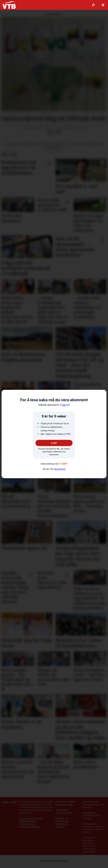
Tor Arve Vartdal (64, 816)
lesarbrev (26, 147)
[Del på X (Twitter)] (54, 135)
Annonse (60, 830)
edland (11, 147)
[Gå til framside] (9, 5)
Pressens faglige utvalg (31, 821)
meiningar (42, 147)
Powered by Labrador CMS (54, 864)
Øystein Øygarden (64, 807)
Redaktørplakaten (28, 824)
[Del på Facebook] (49, 135)
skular (75, 147)
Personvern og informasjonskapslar (30, 828)
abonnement (60, 469)
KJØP (54, 443)
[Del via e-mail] (58, 135)
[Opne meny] (103, 5)
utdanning (54, 151)
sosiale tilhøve (92, 147)
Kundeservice (62, 827)
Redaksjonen (62, 824)
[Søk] (93, 5)
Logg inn (54, 405)
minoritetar (59, 147)
